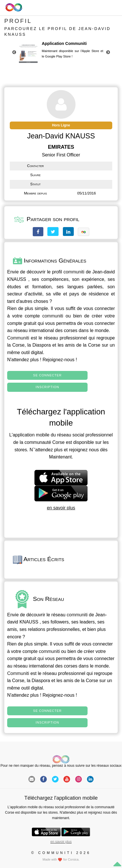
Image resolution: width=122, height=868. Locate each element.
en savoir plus (61, 508)
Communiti (18, 338)
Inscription (47, 387)
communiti (74, 272)
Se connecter (47, 375)
